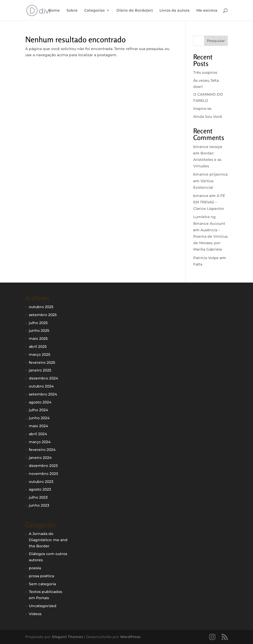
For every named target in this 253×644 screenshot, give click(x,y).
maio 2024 (38, 426)
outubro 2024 (41, 386)
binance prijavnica (210, 174)
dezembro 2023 (43, 466)
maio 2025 (38, 338)
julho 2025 (38, 323)
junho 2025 (39, 331)
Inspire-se (202, 109)
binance (201, 196)
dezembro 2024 (43, 378)
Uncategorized (43, 606)
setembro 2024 (43, 394)
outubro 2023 (41, 482)
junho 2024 (39, 418)
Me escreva (207, 11)
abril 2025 (38, 346)
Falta (198, 264)
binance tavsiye (208, 147)
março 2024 (40, 442)
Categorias (94, 11)
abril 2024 (38, 434)
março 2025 (40, 354)
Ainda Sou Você (208, 117)
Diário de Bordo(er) (135, 11)
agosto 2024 (40, 402)
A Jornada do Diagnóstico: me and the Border (48, 540)
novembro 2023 (43, 474)
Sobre (72, 11)
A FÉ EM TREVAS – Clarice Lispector (209, 202)
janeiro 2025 (40, 370)
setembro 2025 (43, 315)
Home (54, 11)
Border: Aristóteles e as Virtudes (207, 160)
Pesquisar (216, 41)
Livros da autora (175, 11)
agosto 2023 (40, 489)
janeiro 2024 (40, 458)
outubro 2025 (41, 307)
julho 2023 (38, 497)
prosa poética (41, 576)
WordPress (130, 637)
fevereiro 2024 (42, 450)
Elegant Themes (68, 637)
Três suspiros (205, 72)
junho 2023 (39, 505)
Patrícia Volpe (206, 258)
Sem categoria (42, 584)
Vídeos (35, 614)
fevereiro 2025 (42, 362)
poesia (35, 568)
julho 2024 (38, 410)
